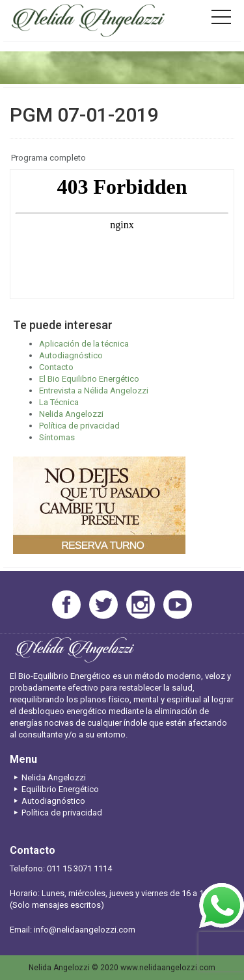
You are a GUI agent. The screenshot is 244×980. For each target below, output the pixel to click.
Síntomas (57, 437)
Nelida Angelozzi (71, 414)
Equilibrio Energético (54, 789)
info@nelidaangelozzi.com (85, 930)
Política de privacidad (79, 426)
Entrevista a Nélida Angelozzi (94, 391)
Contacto (56, 367)
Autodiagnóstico (71, 355)
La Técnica (59, 402)
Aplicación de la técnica (84, 344)
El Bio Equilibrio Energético (89, 379)
